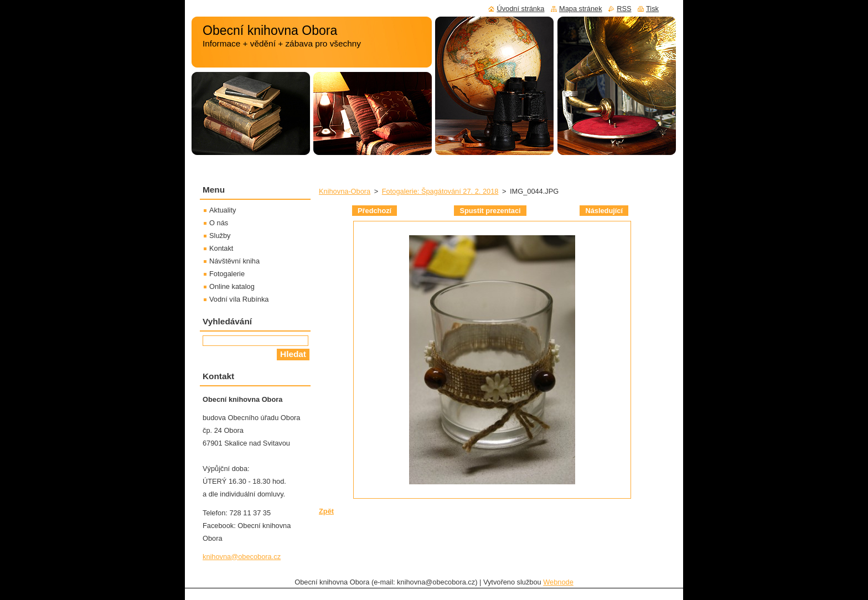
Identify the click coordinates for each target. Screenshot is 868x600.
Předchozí (374, 211)
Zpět (326, 511)
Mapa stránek (581, 9)
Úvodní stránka (520, 9)
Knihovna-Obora (345, 191)
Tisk (652, 9)
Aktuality (223, 210)
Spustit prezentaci (490, 211)
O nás (219, 223)
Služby (220, 236)
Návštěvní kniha (234, 261)
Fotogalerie (227, 274)
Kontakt (221, 248)
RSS (624, 9)
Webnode (558, 582)
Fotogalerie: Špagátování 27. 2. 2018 (440, 191)
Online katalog (232, 286)
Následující (604, 211)
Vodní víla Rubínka (239, 299)
